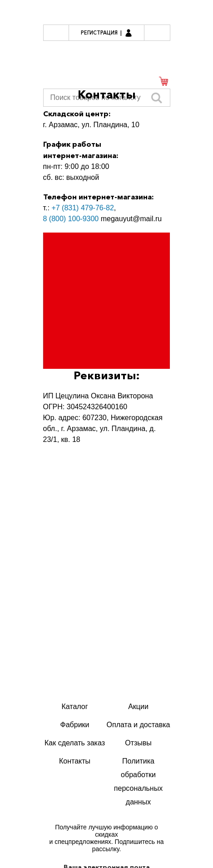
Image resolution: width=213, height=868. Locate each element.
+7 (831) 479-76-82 (82, 208)
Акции (138, 707)
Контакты (75, 761)
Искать (157, 98)
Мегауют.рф (107, 55)
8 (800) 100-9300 (71, 219)
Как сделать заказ (75, 743)
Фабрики (75, 725)
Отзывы (138, 743)
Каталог (74, 707)
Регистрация (99, 33)
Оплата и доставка (139, 725)
